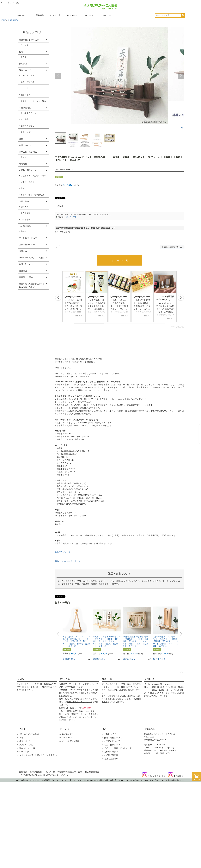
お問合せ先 (149, 679)
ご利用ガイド (50, 687)
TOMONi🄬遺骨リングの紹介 (32, 258)
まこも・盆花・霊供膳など (32, 195)
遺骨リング (26, 132)
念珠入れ (25, 207)
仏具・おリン (25, 145)
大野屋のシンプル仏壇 (29, 40)
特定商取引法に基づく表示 (70, 772)
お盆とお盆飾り (111, 759)
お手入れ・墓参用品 (28, 152)
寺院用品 (23, 164)
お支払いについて (112, 741)
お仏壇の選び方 (111, 752)
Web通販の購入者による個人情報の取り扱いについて (45, 775)
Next (181, 76)
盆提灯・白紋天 (27, 182)
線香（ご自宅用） (28, 82)
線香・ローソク (26, 70)
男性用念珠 (26, 213)
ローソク (25, 88)
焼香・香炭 (26, 95)
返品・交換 (107, 679)
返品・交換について (113, 745)
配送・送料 (65, 679)
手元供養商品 (25, 108)
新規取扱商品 (13, 20)
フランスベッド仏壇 (28, 238)
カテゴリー (22, 729)
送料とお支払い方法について (80, 702)
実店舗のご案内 (26, 277)
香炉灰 (24, 157)
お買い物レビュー (27, 244)
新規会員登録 (68, 734)
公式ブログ (24, 752)
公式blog (23, 251)
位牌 (21, 52)
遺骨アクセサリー (28, 126)
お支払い (21, 679)
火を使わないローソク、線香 (33, 101)
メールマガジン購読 (71, 741)
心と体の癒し (25, 226)
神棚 (21, 139)
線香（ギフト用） (28, 75)
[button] (181, 298)
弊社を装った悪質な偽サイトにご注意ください (32, 285)
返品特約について (63, 552)
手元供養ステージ (28, 113)
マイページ (73, 15)
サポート (106, 729)
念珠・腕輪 (24, 201)
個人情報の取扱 (92, 772)
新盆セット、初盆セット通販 (33, 176)
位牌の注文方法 (26, 264)
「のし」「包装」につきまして (118, 748)
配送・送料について (113, 738)
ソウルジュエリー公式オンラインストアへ (38, 755)
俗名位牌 (23, 64)
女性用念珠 (26, 220)
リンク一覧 (50, 772)
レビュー (106, 15)
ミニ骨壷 (25, 119)
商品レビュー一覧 (27, 748)
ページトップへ (181, 672)
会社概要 (23, 271)
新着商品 (39, 15)
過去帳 (24, 57)
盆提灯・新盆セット (28, 170)
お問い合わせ (36, 772)
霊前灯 (24, 188)
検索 (183, 15)
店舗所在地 (149, 729)
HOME (21, 15)
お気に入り (56, 15)
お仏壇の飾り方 (111, 755)
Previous (58, 76)
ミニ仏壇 (25, 45)
